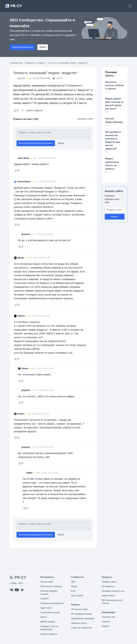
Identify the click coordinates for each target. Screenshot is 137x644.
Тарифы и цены (109, 582)
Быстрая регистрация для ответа (36, 143)
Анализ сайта (114, 191)
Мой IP (44, 617)
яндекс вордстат (35, 110)
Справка (106, 622)
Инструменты (108, 586)
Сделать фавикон (49, 634)
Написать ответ (85, 119)
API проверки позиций (82, 614)
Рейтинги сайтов (79, 623)
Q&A (73, 582)
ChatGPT (45, 599)
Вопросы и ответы (35, 63)
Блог (73, 591)
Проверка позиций (113, 591)
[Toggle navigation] (130, 6)
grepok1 (22, 78)
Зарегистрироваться (22, 47)
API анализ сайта (79, 609)
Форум (74, 586)
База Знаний (77, 596)
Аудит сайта (46, 608)
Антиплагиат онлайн (50, 613)
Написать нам (109, 617)
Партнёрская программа (83, 619)
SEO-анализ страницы (51, 586)
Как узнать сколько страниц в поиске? (114, 85)
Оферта (106, 626)
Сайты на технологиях (82, 628)
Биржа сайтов (108, 596)
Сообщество (16, 63)
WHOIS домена (48, 622)
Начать (115, 217)
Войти (43, 47)
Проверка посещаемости (52, 603)
